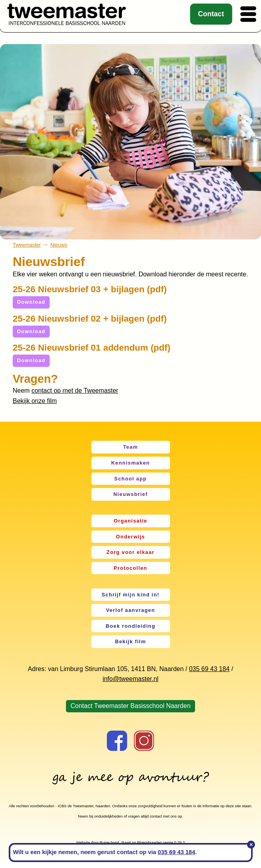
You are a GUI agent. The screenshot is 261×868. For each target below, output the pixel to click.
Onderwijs (130, 537)
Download (31, 302)
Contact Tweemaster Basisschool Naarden (130, 706)
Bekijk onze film (35, 401)
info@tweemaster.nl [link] (130, 679)
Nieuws (59, 245)
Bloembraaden (149, 842)
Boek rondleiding (130, 626)
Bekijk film (130, 641)
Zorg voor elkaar (130, 552)
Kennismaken (130, 463)
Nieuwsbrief (130, 494)
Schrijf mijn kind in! (131, 595)
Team (131, 447)
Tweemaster (27, 245)
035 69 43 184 (209, 669)
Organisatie (130, 521)
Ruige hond (109, 842)
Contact (211, 14)
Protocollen (130, 568)
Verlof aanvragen (131, 610)
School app (131, 479)
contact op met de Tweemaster (75, 391)
